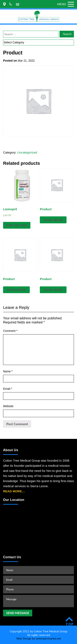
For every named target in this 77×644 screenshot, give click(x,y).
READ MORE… (14, 491)
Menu (66, 4)
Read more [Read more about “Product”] (53, 220)
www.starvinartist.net (48, 638)
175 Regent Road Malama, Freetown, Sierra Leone (5, 4)
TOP (70, 624)
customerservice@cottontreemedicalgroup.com (18, 4)
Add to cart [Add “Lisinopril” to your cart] (17, 225)
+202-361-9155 (11, 4)
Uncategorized (27, 152)
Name (8, 371)
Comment (10, 331)
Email (8, 389)
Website (8, 406)
